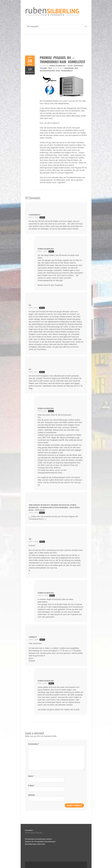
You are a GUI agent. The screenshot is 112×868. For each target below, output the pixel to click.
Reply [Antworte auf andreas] (42, 640)
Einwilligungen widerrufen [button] (35, 844)
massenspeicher (47, 71)
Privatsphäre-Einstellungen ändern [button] (39, 839)
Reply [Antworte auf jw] (42, 542)
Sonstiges (78, 66)
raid (58, 71)
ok (30, 305)
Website (32, 795)
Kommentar (34, 744)
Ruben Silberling (57, 66)
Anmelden (29, 830)
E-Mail (31, 786)
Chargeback (35, 215)
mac (77, 68)
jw (30, 539)
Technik (43, 68)
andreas (33, 637)
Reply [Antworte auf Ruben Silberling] (51, 251)
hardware (69, 68)
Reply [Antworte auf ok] (42, 308)
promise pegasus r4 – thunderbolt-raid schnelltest (63, 60)
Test (50, 68)
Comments (30, 70)
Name (31, 776)
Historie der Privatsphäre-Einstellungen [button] (40, 842)
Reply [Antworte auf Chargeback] (42, 217)
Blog (70, 66)
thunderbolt (67, 71)
